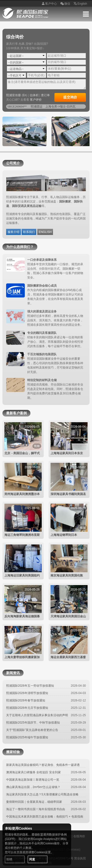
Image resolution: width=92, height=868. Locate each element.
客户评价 (36, 100)
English (80, 4)
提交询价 (70, 97)
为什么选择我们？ (20, 247)
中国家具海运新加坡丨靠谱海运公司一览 (33, 780)
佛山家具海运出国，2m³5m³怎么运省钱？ (33, 787)
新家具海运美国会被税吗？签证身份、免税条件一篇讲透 (43, 765)
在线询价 (79, 836)
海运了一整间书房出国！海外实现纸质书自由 (36, 809)
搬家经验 (13, 752)
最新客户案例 (16, 413)
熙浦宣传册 (13, 95)
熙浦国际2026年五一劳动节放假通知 (30, 686)
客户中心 (49, 4)
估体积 (34, 95)
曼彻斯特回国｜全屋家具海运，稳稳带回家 (34, 802)
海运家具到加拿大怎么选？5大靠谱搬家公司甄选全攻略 (42, 794)
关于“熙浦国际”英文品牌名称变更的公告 (32, 730)
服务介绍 (13, 232)
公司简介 (13, 163)
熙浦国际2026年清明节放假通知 (27, 693)
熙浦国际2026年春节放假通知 (26, 700)
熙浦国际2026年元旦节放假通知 (27, 708)
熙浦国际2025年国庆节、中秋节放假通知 (33, 723)
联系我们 (29, 232)
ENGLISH (45, 232)
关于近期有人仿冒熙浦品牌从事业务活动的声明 (37, 715)
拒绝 (9, 859)
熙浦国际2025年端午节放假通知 (27, 737)
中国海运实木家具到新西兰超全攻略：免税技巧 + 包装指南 (45, 817)
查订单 (45, 95)
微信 (65, 4)
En (24, 95)
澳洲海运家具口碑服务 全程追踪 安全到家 (33, 772)
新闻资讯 (13, 673)
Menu (86, 14)
